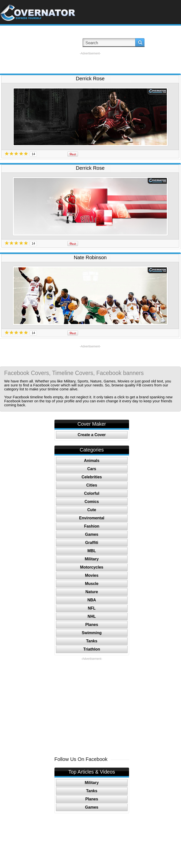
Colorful (92, 493)
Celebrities (92, 477)
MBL (92, 551)
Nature (92, 592)
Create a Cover (92, 435)
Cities (92, 485)
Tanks (92, 641)
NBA (92, 600)
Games (92, 534)
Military (92, 559)
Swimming (92, 633)
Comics (92, 502)
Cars (92, 469)
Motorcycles (92, 567)
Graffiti (92, 543)
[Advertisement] (90, 63)
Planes (92, 625)
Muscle (92, 584)
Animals (92, 461)
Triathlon (92, 649)
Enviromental (92, 518)
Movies (92, 575)
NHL (92, 616)
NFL (92, 608)
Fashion (92, 526)
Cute (92, 510)
